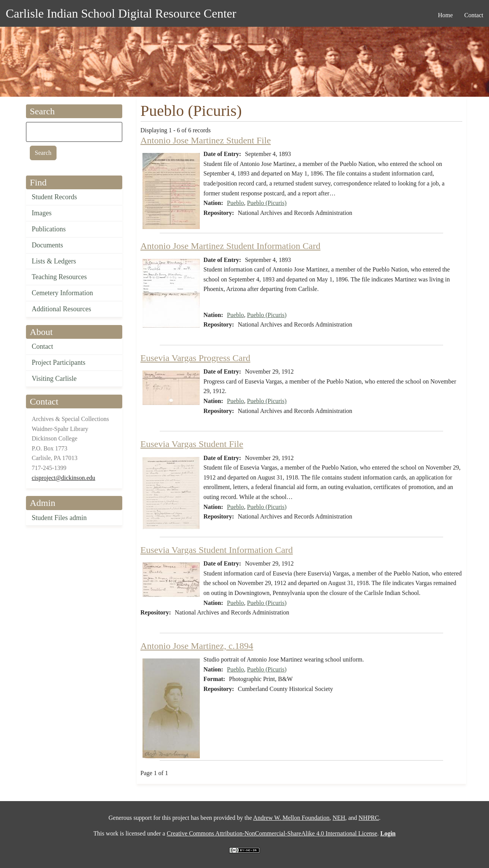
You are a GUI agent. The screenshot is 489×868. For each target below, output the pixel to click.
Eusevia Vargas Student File (192, 444)
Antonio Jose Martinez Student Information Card (231, 246)
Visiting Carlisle (54, 379)
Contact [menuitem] (474, 15)
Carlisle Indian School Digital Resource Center (121, 13)
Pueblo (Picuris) (267, 203)
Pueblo (235, 203)
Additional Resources (61, 309)
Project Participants (58, 362)
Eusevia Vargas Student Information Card (217, 550)
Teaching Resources (59, 277)
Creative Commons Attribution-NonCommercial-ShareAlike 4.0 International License (272, 833)
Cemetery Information (62, 293)
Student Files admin (59, 518)
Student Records (54, 197)
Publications (49, 229)
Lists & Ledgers (54, 261)
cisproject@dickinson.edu (63, 478)
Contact (42, 346)
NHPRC (369, 818)
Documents (47, 245)
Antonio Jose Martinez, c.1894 (197, 646)
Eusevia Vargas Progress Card (196, 358)
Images (42, 213)
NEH (339, 818)
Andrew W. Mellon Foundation (291, 818)
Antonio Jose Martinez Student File (206, 140)
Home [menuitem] (445, 15)
